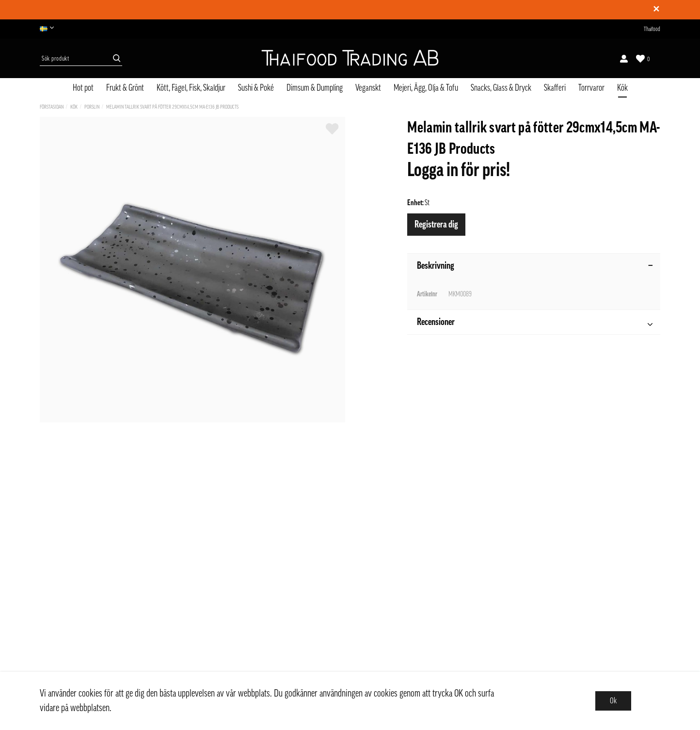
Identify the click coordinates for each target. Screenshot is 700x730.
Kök (622, 88)
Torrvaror (591, 88)
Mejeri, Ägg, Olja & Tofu (426, 88)
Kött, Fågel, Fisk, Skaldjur (191, 88)
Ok (613, 701)
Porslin (92, 107)
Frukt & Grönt (125, 88)
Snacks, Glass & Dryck (501, 88)
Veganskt (368, 88)
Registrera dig (436, 225)
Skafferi (555, 88)
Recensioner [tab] (535, 323)
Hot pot (83, 88)
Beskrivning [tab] (535, 266)
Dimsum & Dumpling (315, 88)
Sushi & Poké (256, 88)
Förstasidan (52, 107)
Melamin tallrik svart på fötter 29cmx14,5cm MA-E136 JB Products (172, 107)
